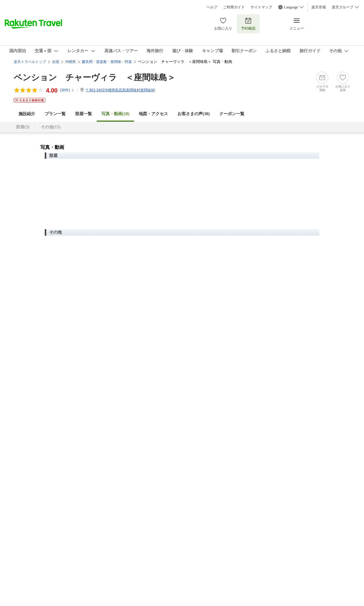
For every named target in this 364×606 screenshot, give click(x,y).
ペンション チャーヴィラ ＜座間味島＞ (95, 77)
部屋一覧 (84, 114)
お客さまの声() (193, 114)
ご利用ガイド (234, 7)
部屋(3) (23, 127)
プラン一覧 (55, 114)
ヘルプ (212, 7)
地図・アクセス (153, 114)
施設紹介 (27, 114)
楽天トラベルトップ (30, 62)
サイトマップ (261, 7)
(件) (67, 90)
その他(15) (51, 127)
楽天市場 (319, 7)
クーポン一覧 (232, 114)
